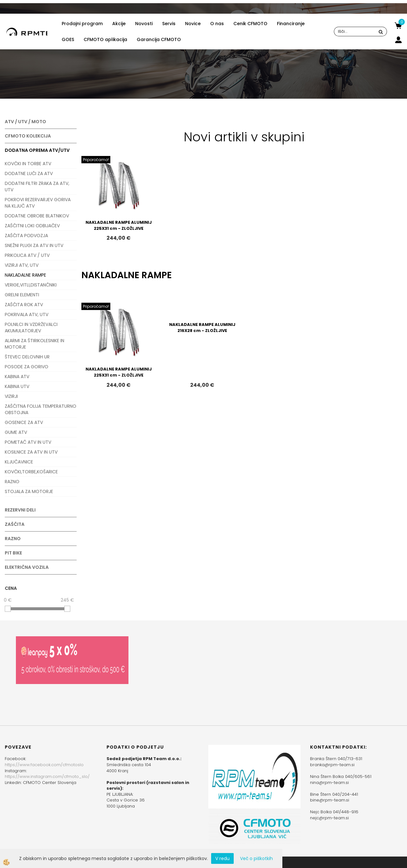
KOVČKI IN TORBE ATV (28, 164)
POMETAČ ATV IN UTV (28, 442)
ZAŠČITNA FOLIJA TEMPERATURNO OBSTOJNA (41, 409)
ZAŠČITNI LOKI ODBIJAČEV (32, 226)
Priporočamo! (96, 160)
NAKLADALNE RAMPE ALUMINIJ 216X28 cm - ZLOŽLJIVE (202, 328)
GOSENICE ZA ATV (24, 422)
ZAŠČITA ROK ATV (24, 305)
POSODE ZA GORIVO (27, 367)
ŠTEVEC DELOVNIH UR (27, 357)
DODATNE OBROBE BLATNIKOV (37, 216)
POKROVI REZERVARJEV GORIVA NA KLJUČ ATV (38, 203)
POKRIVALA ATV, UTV (27, 314)
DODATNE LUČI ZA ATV (29, 173)
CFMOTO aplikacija (105, 39)
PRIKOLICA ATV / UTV (27, 255)
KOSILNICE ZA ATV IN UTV (31, 452)
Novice (193, 24)
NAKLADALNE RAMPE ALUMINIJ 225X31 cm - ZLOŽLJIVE (119, 225)
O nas (217, 24)
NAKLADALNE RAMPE (25, 275)
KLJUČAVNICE (19, 462)
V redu (222, 858)
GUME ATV (16, 432)
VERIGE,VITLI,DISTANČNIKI (31, 285)
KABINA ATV (17, 377)
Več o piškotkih (256, 858)
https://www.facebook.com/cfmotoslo (44, 765)
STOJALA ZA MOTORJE (29, 491)
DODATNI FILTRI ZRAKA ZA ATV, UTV (37, 187)
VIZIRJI (11, 396)
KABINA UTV (17, 386)
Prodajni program (82, 24)
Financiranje (291, 24)
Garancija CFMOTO (159, 39)
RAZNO (12, 482)
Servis (169, 24)
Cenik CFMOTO (250, 24)
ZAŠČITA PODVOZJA (26, 236)
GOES (68, 39)
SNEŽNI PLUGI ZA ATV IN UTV (34, 245)
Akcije (119, 24)
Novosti (144, 24)
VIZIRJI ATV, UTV (22, 265)
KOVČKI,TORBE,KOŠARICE (31, 472)
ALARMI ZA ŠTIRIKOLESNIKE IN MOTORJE (34, 344)
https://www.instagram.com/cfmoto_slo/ (47, 776)
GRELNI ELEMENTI (22, 295)
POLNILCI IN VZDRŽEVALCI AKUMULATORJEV (31, 328)
